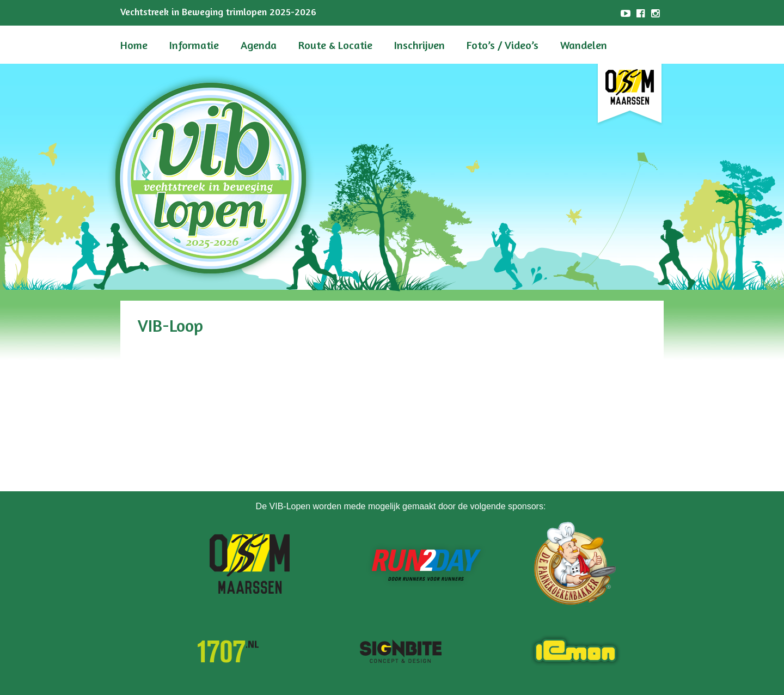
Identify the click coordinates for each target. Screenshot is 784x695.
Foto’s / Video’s (503, 45)
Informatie (194, 45)
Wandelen (584, 45)
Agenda (259, 45)
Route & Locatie (335, 45)
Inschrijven (419, 45)
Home (134, 45)
